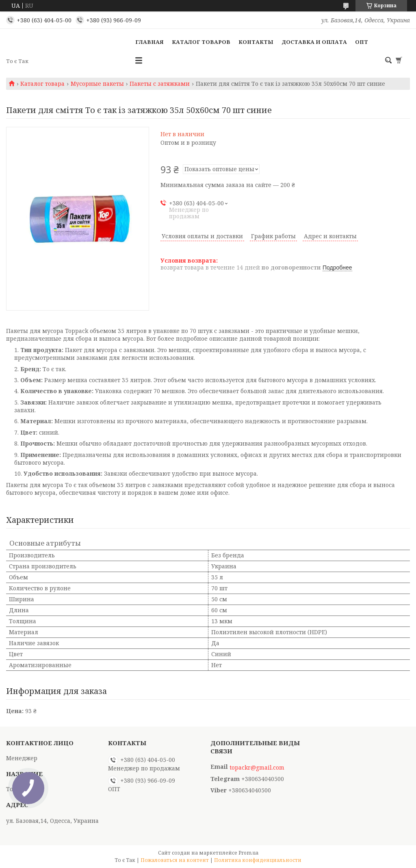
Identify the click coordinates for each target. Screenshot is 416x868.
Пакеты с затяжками (160, 84)
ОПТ (362, 42)
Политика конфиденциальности (258, 860)
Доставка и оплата (314, 42)
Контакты (256, 42)
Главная (149, 42)
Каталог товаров (201, 42)
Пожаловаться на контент (175, 860)
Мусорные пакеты (97, 84)
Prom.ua (248, 853)
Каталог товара (42, 84)
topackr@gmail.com (257, 768)
